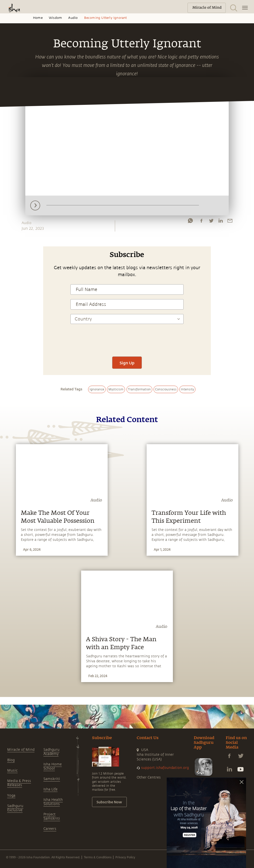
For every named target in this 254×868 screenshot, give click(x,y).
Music (12, 770)
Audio (73, 18)
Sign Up (127, 363)
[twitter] (211, 222)
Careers (50, 829)
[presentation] (127, 337)
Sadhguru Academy (51, 752)
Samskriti (52, 779)
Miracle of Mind (21, 750)
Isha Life (50, 789)
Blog (11, 760)
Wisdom (55, 18)
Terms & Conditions (98, 857)
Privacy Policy (125, 857)
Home (38, 18)
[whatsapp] (190, 222)
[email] (230, 222)
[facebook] (201, 222)
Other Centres (149, 777)
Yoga (11, 796)
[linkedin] (221, 222)
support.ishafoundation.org (165, 768)
